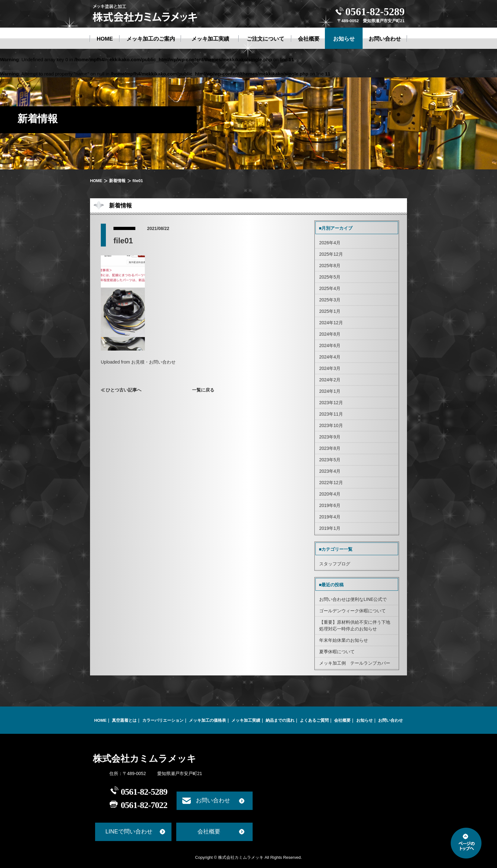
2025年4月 (330, 288)
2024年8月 (330, 334)
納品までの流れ (280, 720)
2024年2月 (330, 380)
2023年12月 (331, 403)
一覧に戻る (203, 390)
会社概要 (342, 720)
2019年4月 (330, 517)
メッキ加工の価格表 (207, 720)
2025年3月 (330, 300)
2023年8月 (330, 448)
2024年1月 (330, 391)
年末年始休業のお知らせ (344, 640)
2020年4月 (330, 494)
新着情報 (117, 181)
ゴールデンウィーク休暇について (352, 611)
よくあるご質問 (314, 720)
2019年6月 (330, 505)
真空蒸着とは (124, 720)
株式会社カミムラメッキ (145, 759)
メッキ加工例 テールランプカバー (355, 663)
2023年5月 (330, 460)
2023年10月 (331, 425)
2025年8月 (330, 266)
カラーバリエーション (163, 720)
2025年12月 (331, 254)
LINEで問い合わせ (129, 832)
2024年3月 (330, 368)
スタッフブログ (335, 564)
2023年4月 (330, 471)
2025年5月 (330, 277)
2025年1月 (330, 311)
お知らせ (365, 720)
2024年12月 (331, 323)
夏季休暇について (337, 652)
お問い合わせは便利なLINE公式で (353, 599)
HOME (96, 181)
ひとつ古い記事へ (124, 390)
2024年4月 (330, 357)
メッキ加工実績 (246, 720)
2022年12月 (331, 483)
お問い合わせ (390, 720)
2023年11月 (331, 414)
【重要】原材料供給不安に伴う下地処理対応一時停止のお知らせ (355, 625)
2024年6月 (330, 345)
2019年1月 (330, 528)
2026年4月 (330, 243)
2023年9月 (330, 437)
